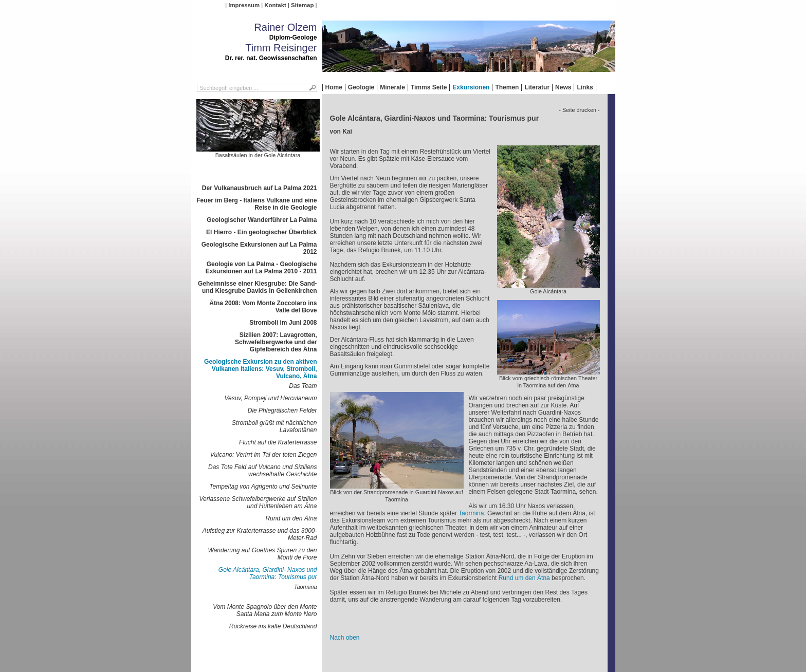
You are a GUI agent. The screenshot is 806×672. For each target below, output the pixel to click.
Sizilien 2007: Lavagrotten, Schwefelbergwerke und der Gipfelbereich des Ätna (276, 342)
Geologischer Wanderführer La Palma (262, 220)
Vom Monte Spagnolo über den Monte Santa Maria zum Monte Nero (265, 610)
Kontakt (275, 5)
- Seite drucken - (579, 110)
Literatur (537, 87)
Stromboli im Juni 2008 (283, 323)
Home (334, 87)
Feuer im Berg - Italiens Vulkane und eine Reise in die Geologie (257, 204)
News (563, 87)
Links (585, 87)
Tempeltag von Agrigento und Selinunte (263, 487)
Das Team (303, 386)
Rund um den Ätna (291, 518)
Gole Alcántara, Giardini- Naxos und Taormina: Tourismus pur (268, 573)
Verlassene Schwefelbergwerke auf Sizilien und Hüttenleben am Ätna (258, 502)
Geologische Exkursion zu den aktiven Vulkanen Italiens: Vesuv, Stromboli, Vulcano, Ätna (260, 369)
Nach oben (345, 638)
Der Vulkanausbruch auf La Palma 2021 (260, 188)
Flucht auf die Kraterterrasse (278, 442)
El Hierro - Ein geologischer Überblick (261, 232)
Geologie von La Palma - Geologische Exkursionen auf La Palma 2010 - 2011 (261, 268)
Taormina (306, 587)
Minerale (392, 87)
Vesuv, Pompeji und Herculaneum (270, 398)
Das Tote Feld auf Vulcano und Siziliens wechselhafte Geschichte (262, 471)
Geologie (361, 87)
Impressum (244, 5)
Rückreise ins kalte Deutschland (273, 626)
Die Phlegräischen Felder (282, 410)
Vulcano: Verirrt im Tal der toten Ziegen (264, 455)
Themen (507, 87)
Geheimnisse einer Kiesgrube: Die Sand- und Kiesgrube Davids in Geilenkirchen (257, 287)
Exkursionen (471, 87)
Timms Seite (429, 87)
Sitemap (302, 5)
